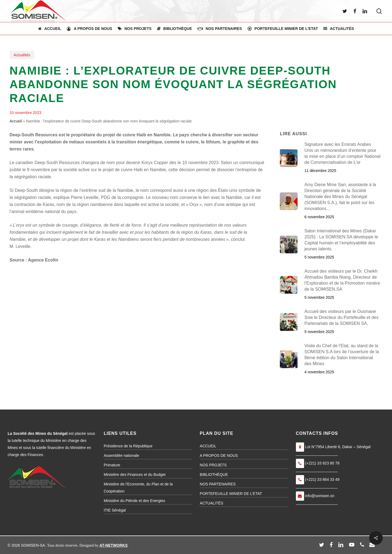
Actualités (22, 55)
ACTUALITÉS (212, 503)
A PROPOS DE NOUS (219, 455)
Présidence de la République (128, 446)
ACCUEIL (208, 446)
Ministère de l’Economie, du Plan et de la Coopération (138, 488)
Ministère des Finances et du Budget (135, 475)
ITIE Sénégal (115, 510)
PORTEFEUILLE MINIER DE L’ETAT (231, 494)
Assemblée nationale (121, 455)
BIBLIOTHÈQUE (214, 475)
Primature (112, 465)
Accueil (16, 121)
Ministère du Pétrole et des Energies (134, 501)
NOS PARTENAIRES (218, 484)
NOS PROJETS (213, 465)
